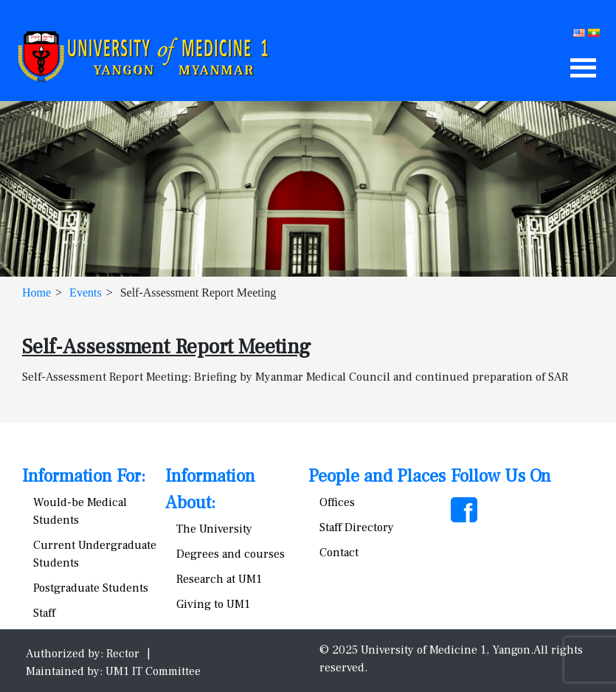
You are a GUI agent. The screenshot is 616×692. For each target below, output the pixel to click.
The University (214, 529)
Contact (339, 553)
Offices (337, 502)
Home (37, 293)
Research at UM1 (219, 579)
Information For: (84, 476)
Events (86, 293)
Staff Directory (357, 527)
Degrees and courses (231, 554)
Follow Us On (501, 476)
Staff (44, 613)
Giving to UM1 (213, 604)
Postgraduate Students (91, 588)
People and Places (377, 476)
